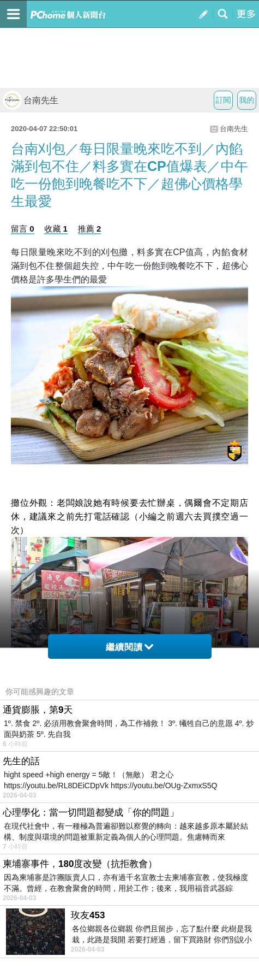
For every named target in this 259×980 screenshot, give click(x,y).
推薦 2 (90, 229)
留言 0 (23, 229)
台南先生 (31, 100)
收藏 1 (56, 229)
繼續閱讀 (129, 647)
